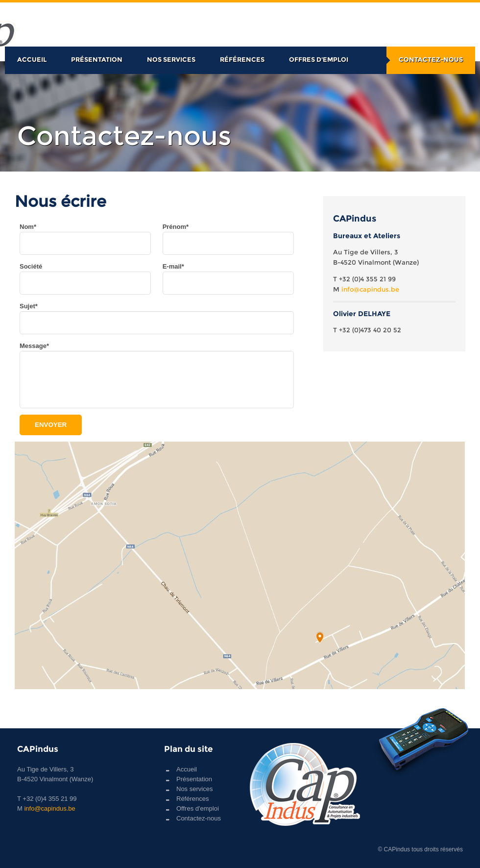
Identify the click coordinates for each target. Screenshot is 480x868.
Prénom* (176, 227)
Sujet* (29, 306)
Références (242, 59)
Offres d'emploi (319, 59)
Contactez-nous (431, 59)
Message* (34, 346)
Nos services (171, 59)
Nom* (28, 227)
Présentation (97, 59)
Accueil (32, 59)
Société (31, 266)
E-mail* (173, 266)
